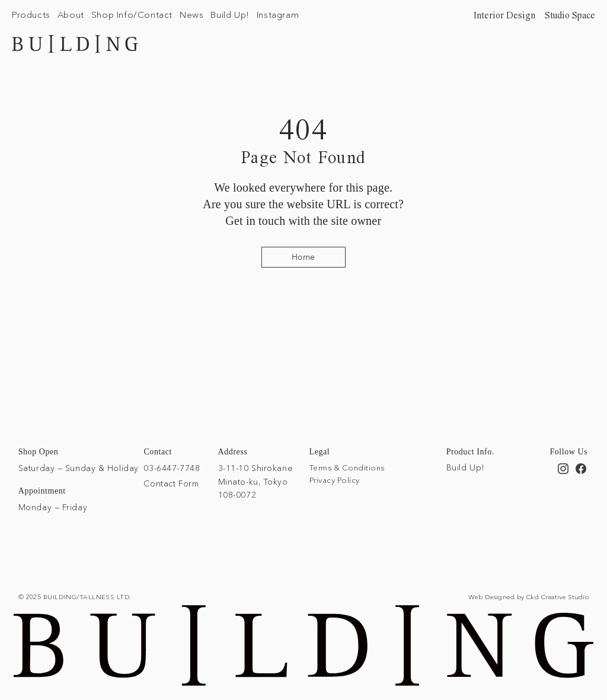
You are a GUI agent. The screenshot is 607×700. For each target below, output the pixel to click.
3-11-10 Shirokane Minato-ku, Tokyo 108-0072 (256, 481)
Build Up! (466, 467)
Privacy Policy (335, 480)
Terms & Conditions (347, 467)
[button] (31, 15)
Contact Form (171, 483)
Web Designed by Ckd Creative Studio (528, 597)
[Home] (303, 257)
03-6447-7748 (172, 468)
